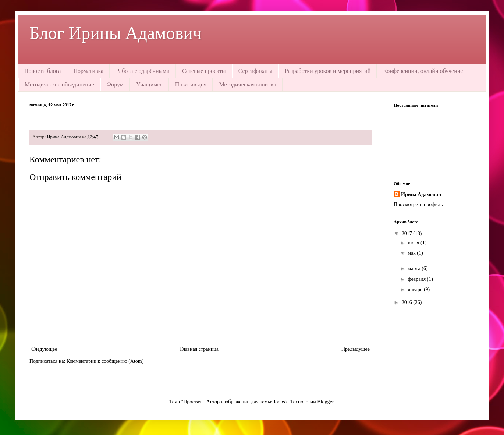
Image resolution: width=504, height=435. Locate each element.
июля (414, 243)
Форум (115, 84)
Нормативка (88, 71)
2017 (408, 234)
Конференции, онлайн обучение (423, 71)
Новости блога (42, 71)
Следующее (44, 349)
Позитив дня (191, 84)
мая (412, 253)
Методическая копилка (247, 84)
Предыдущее (356, 349)
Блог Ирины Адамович (116, 33)
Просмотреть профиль (418, 204)
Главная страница (199, 349)
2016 (408, 302)
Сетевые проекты (204, 71)
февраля (417, 279)
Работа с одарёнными (143, 71)
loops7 (281, 402)
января (416, 289)
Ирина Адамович (421, 194)
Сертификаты (255, 71)
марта (415, 268)
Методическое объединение (59, 84)
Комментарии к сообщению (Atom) (105, 361)
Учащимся (149, 84)
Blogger (325, 402)
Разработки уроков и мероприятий (328, 71)
